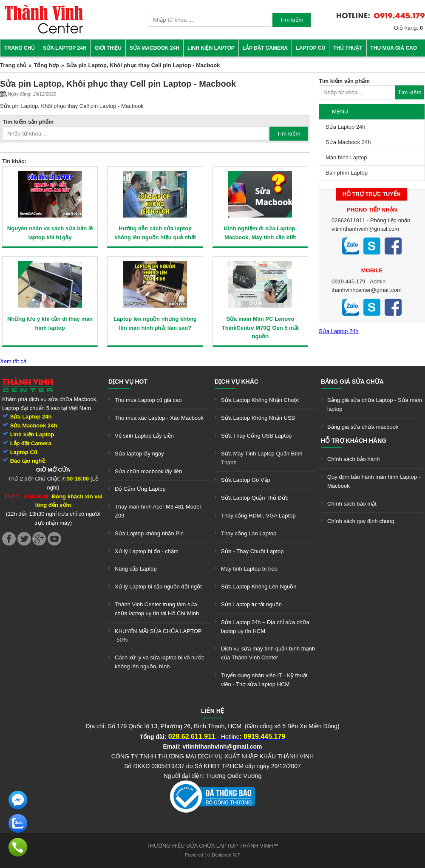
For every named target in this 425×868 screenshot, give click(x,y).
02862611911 (348, 220)
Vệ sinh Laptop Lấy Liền (144, 436)
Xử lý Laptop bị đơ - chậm (147, 551)
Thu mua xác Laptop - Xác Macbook (159, 418)
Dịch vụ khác (237, 382)
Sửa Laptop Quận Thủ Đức (255, 498)
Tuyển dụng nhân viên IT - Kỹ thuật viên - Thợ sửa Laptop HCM (264, 680)
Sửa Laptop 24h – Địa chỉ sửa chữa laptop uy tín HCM (265, 627)
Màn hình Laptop (346, 157)
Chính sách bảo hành (353, 459)
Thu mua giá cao (394, 48)
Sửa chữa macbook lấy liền (148, 471)
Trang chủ (20, 48)
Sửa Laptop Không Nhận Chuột (260, 400)
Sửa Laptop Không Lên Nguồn (259, 587)
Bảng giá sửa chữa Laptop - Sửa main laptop (375, 404)
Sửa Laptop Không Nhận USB (258, 418)
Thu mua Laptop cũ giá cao (148, 400)
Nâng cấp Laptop (136, 569)
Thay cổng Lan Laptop (249, 533)
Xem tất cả (13, 361)
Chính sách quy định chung (361, 521)
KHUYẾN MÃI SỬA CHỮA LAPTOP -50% (158, 636)
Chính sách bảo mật (352, 504)
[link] (44, 32)
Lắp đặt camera (265, 48)
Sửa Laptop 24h (65, 48)
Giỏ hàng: (408, 28)
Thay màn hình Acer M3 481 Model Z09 (158, 511)
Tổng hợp (46, 65)
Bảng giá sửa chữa (352, 382)
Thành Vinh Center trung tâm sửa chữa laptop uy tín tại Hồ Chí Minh (157, 609)
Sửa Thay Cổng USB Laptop (256, 436)
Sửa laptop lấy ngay (139, 454)
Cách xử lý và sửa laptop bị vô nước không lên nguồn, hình (160, 662)
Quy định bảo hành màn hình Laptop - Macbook (374, 481)
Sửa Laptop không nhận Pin (149, 533)
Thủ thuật (348, 48)
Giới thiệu (108, 48)
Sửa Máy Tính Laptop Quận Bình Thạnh (262, 458)
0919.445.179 (348, 281)
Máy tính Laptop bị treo (249, 569)
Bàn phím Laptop (347, 173)
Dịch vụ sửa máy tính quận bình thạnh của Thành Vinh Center (268, 653)
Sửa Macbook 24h (154, 48)
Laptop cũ (310, 48)
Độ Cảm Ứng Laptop (140, 489)
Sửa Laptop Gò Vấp (246, 480)
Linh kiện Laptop (211, 48)
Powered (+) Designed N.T (213, 855)
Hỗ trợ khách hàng (354, 441)
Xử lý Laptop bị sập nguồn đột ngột (158, 587)
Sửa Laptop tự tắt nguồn (251, 604)
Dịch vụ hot (128, 382)
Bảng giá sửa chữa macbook (363, 427)
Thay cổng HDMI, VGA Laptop (258, 516)
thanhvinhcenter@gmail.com (367, 290)
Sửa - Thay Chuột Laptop (252, 551)
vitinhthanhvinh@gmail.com (365, 229)
